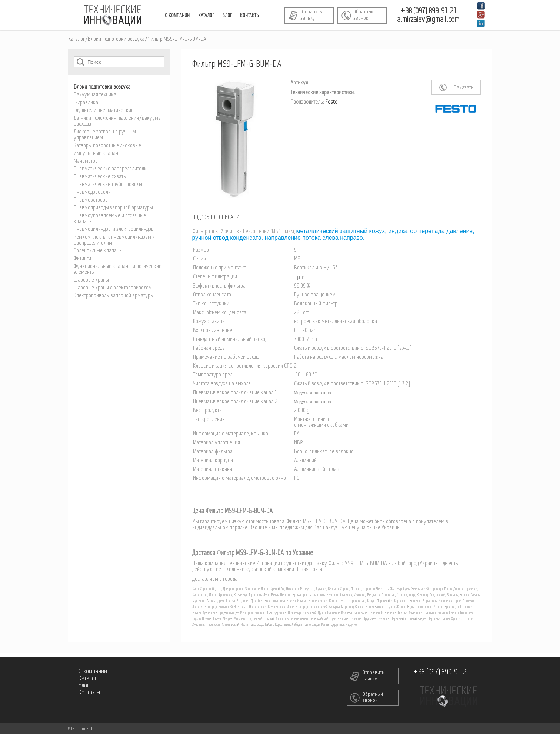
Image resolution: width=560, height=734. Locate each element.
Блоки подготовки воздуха (116, 39)
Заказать (464, 88)
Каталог (76, 39)
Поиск (80, 62)
